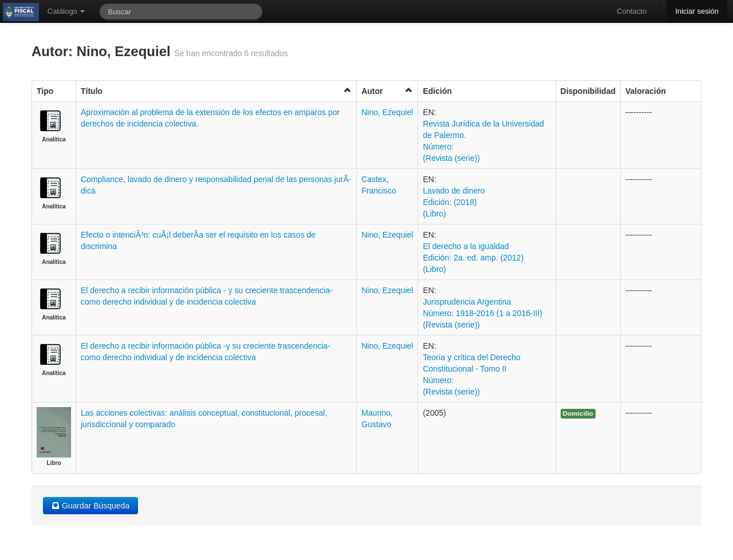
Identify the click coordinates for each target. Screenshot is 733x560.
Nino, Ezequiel (387, 112)
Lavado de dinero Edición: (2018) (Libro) (454, 202)
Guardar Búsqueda (90, 506)
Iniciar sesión (697, 11)
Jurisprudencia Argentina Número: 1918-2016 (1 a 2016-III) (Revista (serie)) (482, 313)
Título (216, 91)
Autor (387, 91)
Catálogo (66, 11)
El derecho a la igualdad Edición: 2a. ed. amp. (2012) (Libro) (473, 258)
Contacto (632, 11)
